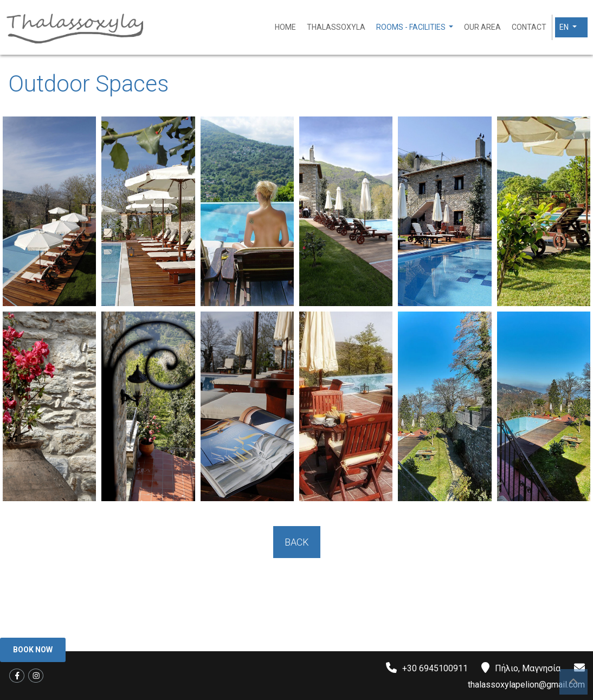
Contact (529, 27)
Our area (482, 27)
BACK (297, 542)
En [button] (565, 27)
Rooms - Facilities (412, 27)
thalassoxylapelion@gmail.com (526, 685)
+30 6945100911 (435, 668)
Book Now (33, 650)
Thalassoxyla (336, 27)
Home (285, 27)
